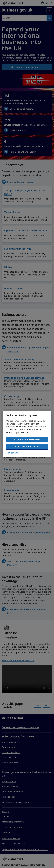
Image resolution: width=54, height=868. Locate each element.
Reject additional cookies (27, 446)
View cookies (12, 453)
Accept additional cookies (27, 439)
